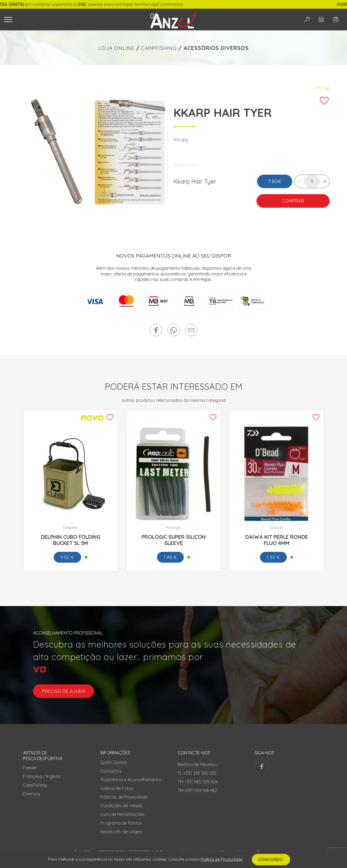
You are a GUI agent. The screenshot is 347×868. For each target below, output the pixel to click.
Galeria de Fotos (117, 788)
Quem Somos (114, 762)
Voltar (322, 88)
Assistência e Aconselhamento (131, 780)
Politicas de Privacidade (124, 797)
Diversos (32, 794)
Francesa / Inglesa (42, 776)
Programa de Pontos (121, 823)
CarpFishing (35, 785)
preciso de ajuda (64, 691)
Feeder (30, 768)
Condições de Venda (121, 806)
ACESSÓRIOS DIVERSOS (216, 48)
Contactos (111, 771)
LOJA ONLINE (116, 48)
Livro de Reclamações (122, 814)
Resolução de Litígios (121, 832)
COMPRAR (293, 201)
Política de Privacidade (221, 859)
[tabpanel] (95, 153)
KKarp (181, 140)
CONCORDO (271, 860)
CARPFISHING (159, 48)
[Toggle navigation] (70, 20)
